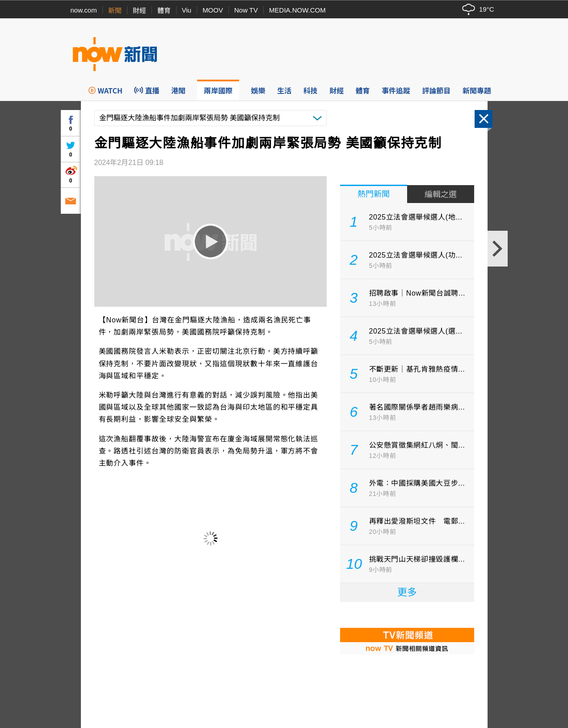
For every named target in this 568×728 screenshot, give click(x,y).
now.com (84, 10)
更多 (407, 592)
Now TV (246, 10)
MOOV (213, 10)
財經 (139, 11)
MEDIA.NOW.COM (297, 10)
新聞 (115, 11)
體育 (164, 11)
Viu (187, 10)
